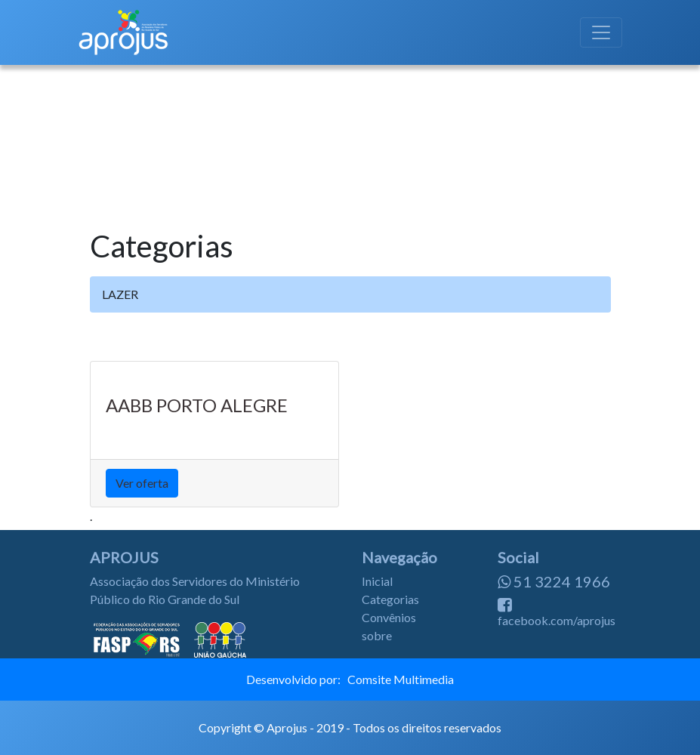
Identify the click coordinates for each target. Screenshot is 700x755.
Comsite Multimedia (401, 679)
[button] (52, 137)
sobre (377, 635)
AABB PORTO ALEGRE (197, 405)
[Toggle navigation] (601, 32)
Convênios (389, 617)
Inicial (377, 581)
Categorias (390, 599)
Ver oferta (142, 483)
